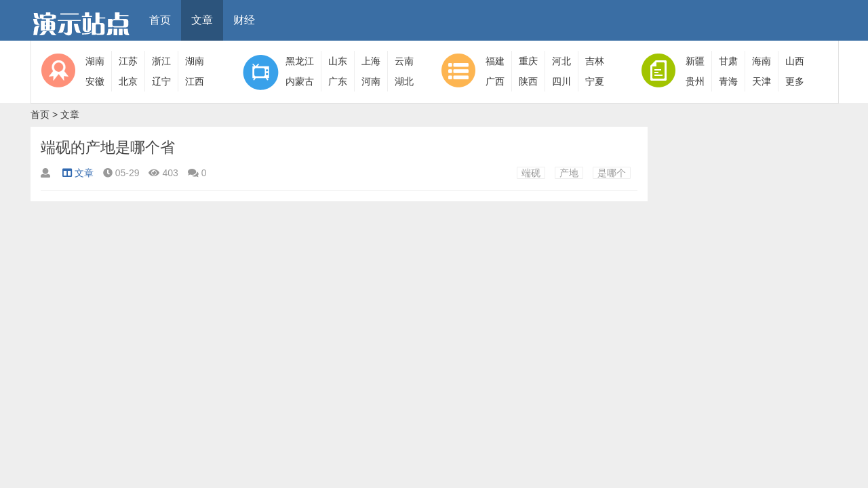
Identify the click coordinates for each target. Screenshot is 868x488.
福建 (495, 61)
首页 (160, 20)
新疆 (695, 61)
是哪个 (612, 173)
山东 (338, 61)
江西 (195, 81)
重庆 (528, 61)
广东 (338, 81)
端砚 (531, 173)
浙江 (161, 61)
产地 (569, 173)
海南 (762, 61)
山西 (795, 61)
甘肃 (728, 61)
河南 (371, 81)
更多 (795, 81)
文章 (202, 20)
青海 (728, 81)
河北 (561, 61)
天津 (762, 81)
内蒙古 (300, 81)
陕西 (528, 81)
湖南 (95, 61)
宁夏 (595, 81)
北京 (128, 81)
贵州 (695, 81)
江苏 (128, 61)
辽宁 (161, 81)
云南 (404, 61)
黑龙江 (300, 61)
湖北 (404, 81)
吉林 (595, 61)
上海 (371, 61)
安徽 (95, 81)
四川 (561, 81)
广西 (495, 81)
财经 (244, 20)
